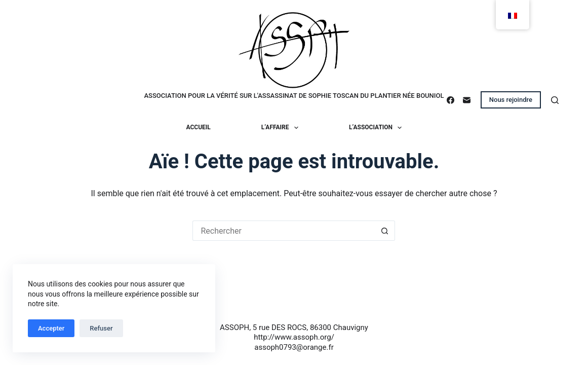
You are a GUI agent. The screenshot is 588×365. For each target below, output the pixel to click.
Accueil (199, 127)
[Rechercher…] (284, 231)
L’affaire (282, 128)
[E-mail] (467, 100)
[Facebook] (450, 100)
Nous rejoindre (511, 100)
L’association (378, 128)
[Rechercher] (555, 100)
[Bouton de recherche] (385, 231)
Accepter (51, 328)
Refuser (101, 328)
